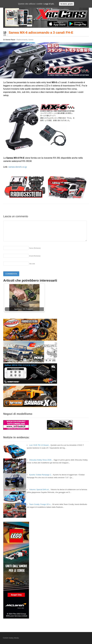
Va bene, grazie (66, 4)
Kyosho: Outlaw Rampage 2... (41, 475)
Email (35, 256)
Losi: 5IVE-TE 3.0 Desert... (40, 445)
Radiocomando (22, 40)
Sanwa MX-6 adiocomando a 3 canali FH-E (41, 32)
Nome (35, 248)
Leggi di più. (49, 4)
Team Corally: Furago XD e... (40, 504)
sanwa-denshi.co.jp (18, 167)
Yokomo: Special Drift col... (40, 489)
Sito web (32, 264)
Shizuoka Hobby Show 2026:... (41, 460)
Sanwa (31, 40)
